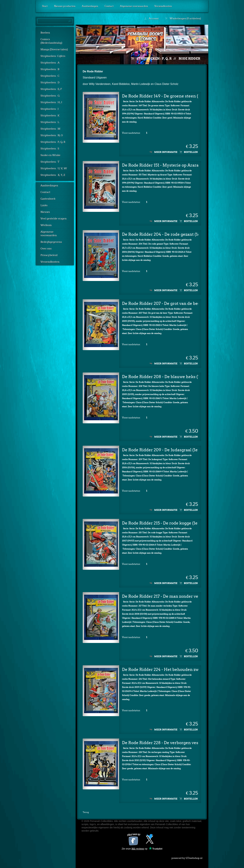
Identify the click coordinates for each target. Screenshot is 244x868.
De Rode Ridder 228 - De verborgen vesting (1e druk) (160, 743)
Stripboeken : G (50, 96)
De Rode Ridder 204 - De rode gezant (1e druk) (160, 234)
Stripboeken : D (50, 83)
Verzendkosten (163, 6)
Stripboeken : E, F (51, 89)
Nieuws (45, 212)
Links (44, 205)
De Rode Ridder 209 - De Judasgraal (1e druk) (160, 450)
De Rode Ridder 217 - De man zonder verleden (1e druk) (160, 596)
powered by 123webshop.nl (187, 857)
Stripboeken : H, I (51, 102)
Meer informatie (166, 152)
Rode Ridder (189, 59)
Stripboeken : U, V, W (54, 168)
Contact (109, 6)
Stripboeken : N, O (52, 135)
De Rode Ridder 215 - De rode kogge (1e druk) (160, 523)
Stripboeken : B (50, 69)
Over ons (46, 249)
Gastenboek (48, 199)
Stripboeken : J (49, 109)
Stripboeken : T (50, 162)
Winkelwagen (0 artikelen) (183, 18)
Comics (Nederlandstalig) (51, 41)
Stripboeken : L (50, 122)
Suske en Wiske (50, 155)
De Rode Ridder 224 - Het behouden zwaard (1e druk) (160, 669)
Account (151, 18)
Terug (86, 812)
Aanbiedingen (90, 6)
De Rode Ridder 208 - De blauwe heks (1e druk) (160, 377)
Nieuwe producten (65, 6)
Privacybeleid (49, 255)
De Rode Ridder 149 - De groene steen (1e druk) (160, 96)
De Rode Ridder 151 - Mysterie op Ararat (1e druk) (160, 165)
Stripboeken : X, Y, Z (53, 175)
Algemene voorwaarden (134, 6)
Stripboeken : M (50, 129)
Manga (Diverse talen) (54, 49)
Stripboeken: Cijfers (53, 56)
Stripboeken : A (50, 63)
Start (45, 6)
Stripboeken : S (50, 149)
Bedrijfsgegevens (51, 242)
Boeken (45, 33)
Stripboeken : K (50, 116)
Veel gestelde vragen (54, 219)
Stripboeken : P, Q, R (53, 142)
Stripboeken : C (50, 76)
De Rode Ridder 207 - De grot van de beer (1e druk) (160, 303)
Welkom (46, 225)
